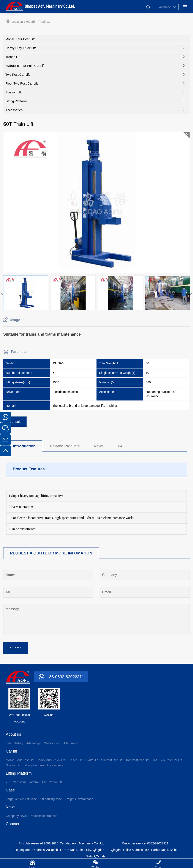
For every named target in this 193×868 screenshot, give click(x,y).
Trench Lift (13, 57)
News (99, 447)
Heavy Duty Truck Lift (21, 48)
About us (13, 736)
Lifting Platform (16, 101)
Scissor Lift (13, 92)
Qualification (52, 745)
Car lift (11, 753)
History (19, 745)
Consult (16, 422)
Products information (43, 818)
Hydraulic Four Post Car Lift (25, 66)
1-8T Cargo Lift (52, 784)
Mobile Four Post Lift (20, 39)
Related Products (65, 447)
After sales (70, 745)
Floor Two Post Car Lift (22, 83)
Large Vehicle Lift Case (21, 801)
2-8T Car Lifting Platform (22, 784)
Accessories (14, 110)
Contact (13, 826)
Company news (16, 818)
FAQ (122, 447)
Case (10, 792)
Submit (16, 650)
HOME (30, 22)
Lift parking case (51, 801)
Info (8, 745)
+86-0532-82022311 (66, 679)
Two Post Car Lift (18, 74)
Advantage (34, 745)
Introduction (24, 447)
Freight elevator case (79, 801)
